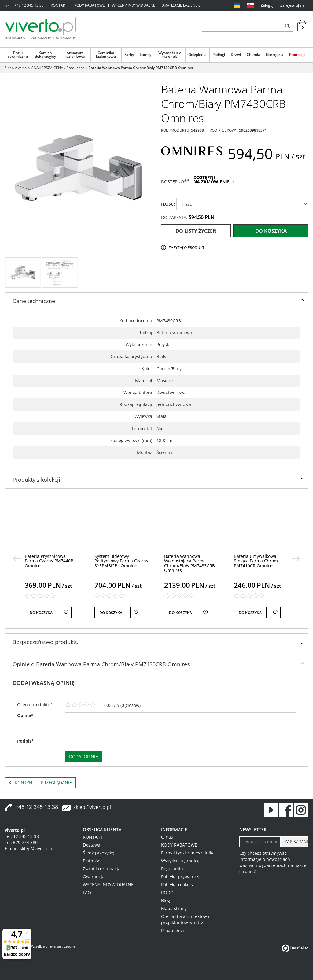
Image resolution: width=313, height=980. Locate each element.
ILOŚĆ (168, 204)
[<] (17, 558)
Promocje (297, 54)
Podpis (26, 741)
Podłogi (219, 54)
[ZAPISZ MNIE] (294, 842)
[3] (80, 705)
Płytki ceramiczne (18, 54)
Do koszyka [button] (41, 613)
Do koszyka (271, 231)
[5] (93, 705)
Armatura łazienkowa (75, 54)
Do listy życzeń (196, 231)
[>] (296, 558)
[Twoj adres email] (260, 842)
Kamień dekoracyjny (45, 54)
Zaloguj (267, 5)
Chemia (253, 54)
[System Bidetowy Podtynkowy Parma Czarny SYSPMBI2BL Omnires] (121, 561)
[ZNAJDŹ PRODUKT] (242, 26)
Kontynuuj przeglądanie (40, 783)
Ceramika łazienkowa (106, 54)
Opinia (25, 715)
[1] (68, 705)
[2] (74, 705)
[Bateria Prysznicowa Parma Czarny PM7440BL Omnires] (50, 561)
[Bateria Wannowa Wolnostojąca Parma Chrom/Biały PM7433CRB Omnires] (190, 563)
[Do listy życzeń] (66, 612)
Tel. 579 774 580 (21, 842)
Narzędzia (275, 54)
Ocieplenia (197, 54)
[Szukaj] (287, 26)
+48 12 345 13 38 (29, 5)
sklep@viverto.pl (92, 807)
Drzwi (236, 54)
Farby (129, 54)
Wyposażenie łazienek (170, 54)
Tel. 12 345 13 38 (22, 836)
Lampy (145, 54)
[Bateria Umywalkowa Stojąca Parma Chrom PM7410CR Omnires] (256, 561)
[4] (87, 705)
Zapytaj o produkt (187, 248)
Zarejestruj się (293, 5)
